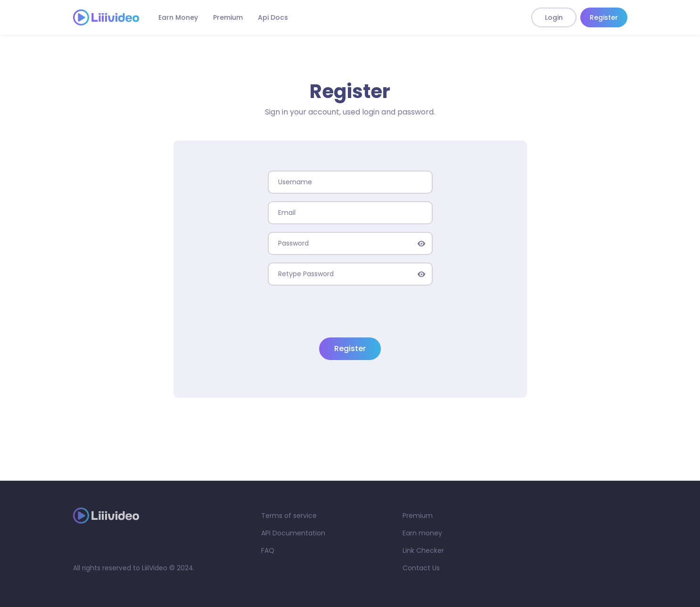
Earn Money (178, 17)
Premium (228, 17)
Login (554, 17)
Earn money (422, 533)
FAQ (268, 550)
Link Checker (423, 550)
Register (604, 17)
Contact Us (421, 568)
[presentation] (350, 312)
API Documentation (293, 533)
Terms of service (289, 516)
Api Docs (273, 17)
